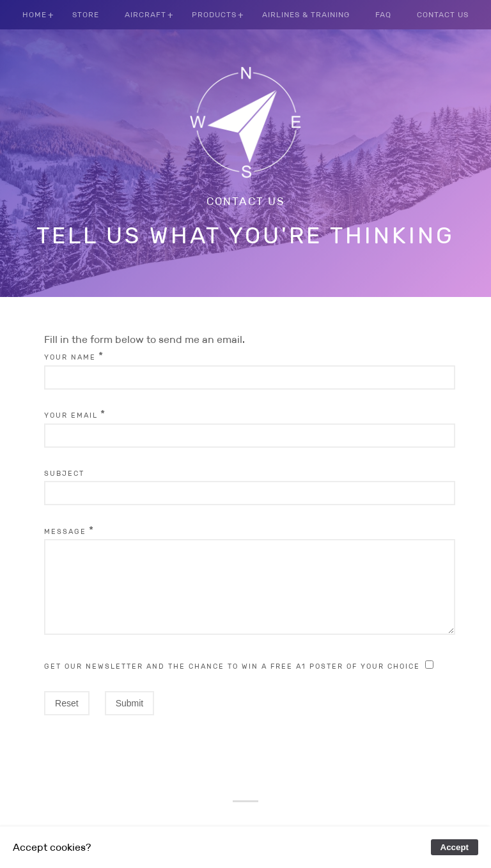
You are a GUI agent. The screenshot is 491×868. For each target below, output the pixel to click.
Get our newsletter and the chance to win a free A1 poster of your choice (232, 681)
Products (214, 14)
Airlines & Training (306, 14)
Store (86, 14)
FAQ (383, 14)
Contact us (246, 202)
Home (35, 14)
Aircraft (145, 14)
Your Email (71, 415)
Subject (64, 473)
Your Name (70, 357)
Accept (455, 847)
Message (65, 531)
